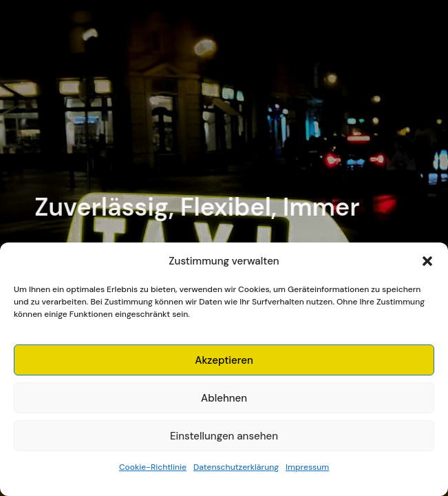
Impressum (307, 467)
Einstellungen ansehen (224, 436)
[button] (427, 261)
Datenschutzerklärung (236, 467)
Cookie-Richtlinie (153, 467)
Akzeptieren (224, 360)
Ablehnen (224, 398)
